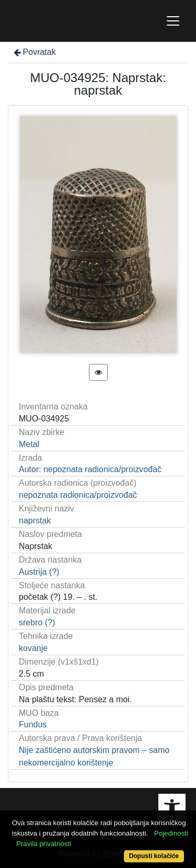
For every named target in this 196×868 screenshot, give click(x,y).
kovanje (33, 648)
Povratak (34, 52)
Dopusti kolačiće (154, 856)
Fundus (33, 724)
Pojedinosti (171, 833)
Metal (29, 444)
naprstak (35, 521)
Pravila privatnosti (44, 844)
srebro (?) (37, 623)
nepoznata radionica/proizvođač (78, 495)
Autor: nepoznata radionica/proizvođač (90, 469)
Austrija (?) (39, 572)
